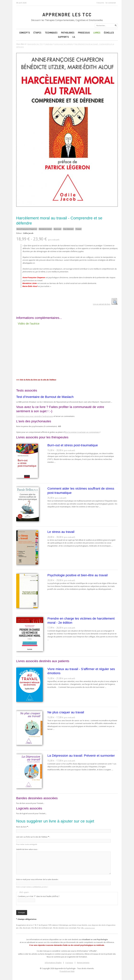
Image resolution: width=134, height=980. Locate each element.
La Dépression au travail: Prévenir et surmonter (81, 756)
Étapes (37, 33)
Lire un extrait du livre (102, 304)
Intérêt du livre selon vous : (27, 849)
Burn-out (57, 229)
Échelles (109, 33)
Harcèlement (68, 229)
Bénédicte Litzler (45, 229)
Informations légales (53, 963)
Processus (84, 33)
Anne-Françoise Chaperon (27, 229)
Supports (63, 37)
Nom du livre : (22, 827)
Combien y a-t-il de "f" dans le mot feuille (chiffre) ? (39, 896)
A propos (69, 963)
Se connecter (111, 3)
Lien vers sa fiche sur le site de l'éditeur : (33, 837)
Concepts (25, 33)
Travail (78, 229)
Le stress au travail (61, 532)
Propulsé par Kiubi (67, 971)
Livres (97, 33)
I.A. (74, 37)
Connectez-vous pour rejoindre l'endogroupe (35, 416)
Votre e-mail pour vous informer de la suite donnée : (37, 879)
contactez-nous (90, 928)
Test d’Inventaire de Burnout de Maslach (45, 397)
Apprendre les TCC (67, 14)
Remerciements (83, 963)
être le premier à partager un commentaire (82, 432)
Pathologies (68, 33)
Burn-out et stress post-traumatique (73, 445)
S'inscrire (100, 3)
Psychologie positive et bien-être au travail (78, 575)
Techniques (51, 33)
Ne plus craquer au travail (66, 712)
